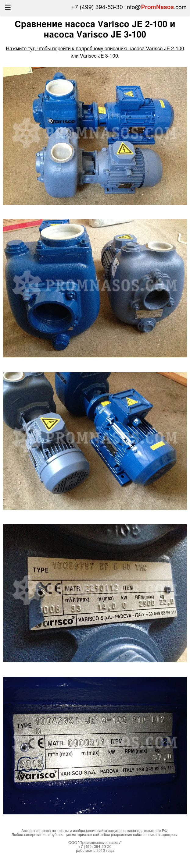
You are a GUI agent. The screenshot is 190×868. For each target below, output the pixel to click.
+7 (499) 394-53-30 (97, 7)
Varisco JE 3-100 (99, 56)
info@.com (156, 7)
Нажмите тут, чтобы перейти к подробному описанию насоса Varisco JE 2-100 (95, 49)
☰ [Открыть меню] (8, 7)
